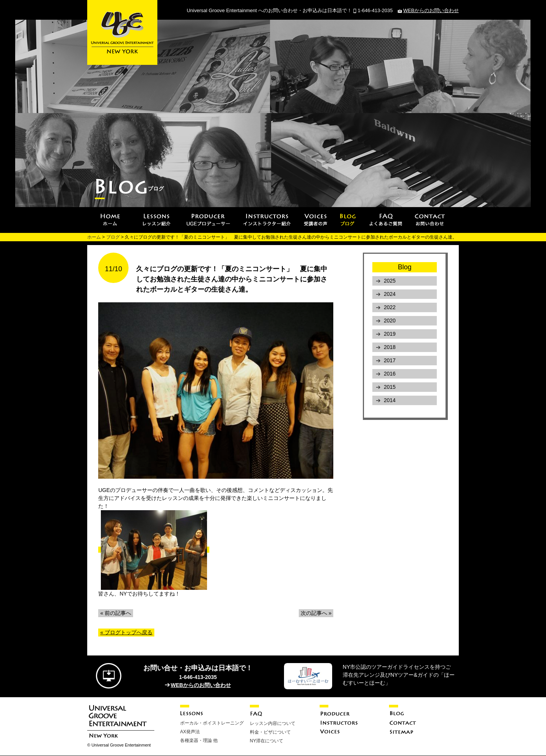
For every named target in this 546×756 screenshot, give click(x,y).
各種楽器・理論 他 (199, 740)
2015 (390, 387)
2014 (390, 400)
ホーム (94, 237)
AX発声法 (190, 732)
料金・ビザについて (270, 732)
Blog (405, 267)
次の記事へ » (316, 613)
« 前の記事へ (116, 613)
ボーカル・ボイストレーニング (212, 723)
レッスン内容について (273, 723)
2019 (390, 334)
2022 (390, 307)
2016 (390, 374)
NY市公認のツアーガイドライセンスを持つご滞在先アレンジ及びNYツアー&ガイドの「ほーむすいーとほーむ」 (399, 675)
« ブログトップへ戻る (126, 632)
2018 (390, 347)
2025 (390, 281)
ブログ (113, 237)
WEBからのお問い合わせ (431, 10)
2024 (390, 294)
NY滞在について (267, 741)
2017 (390, 360)
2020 (390, 321)
